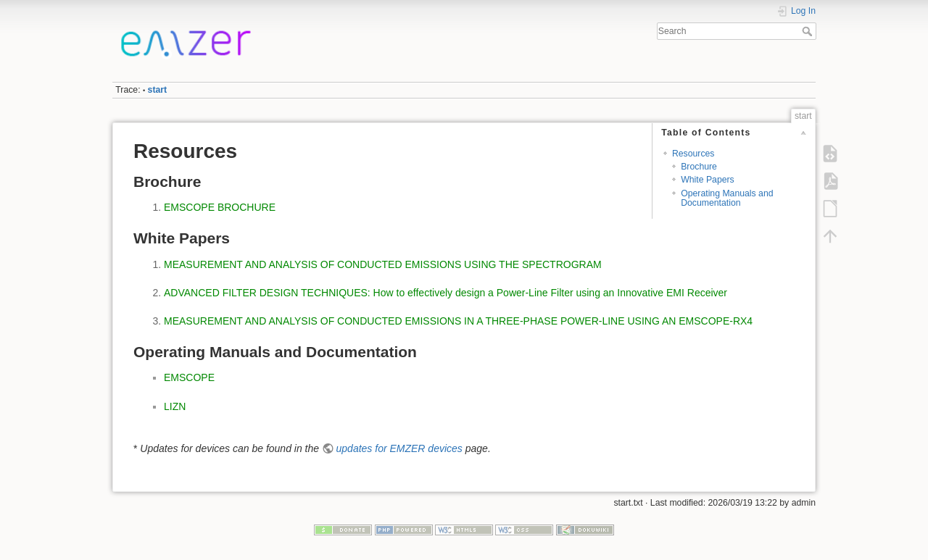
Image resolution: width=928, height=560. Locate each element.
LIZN (175, 406)
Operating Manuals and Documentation (727, 198)
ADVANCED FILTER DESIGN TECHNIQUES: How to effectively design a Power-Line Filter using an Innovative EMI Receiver (446, 293)
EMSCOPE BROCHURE (220, 207)
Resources (693, 154)
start (158, 90)
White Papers (708, 180)
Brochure (699, 167)
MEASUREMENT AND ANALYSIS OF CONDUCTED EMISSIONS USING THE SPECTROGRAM (383, 264)
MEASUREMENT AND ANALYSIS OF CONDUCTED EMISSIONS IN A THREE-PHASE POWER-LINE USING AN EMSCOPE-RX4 (458, 321)
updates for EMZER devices (399, 448)
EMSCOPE (189, 377)
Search (809, 31)
